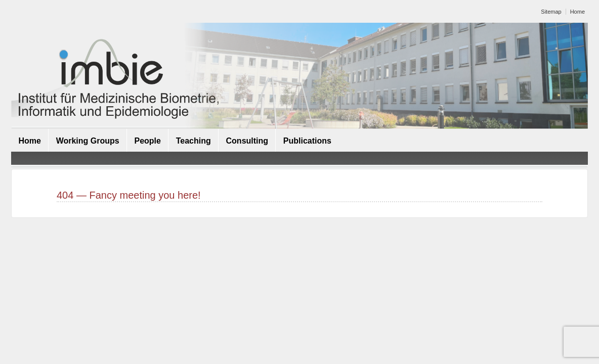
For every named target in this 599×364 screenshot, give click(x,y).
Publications (307, 141)
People (147, 141)
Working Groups (88, 141)
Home (577, 12)
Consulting (247, 141)
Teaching (194, 141)
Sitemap (551, 12)
